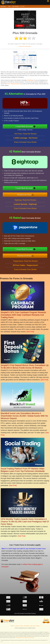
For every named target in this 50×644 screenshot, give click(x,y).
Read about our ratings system (25, 46)
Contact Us (17, 626)
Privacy (22, 626)
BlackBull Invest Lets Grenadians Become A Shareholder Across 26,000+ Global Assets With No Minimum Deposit (24, 416)
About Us (12, 626)
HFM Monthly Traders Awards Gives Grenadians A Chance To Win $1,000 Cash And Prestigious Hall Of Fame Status (25, 522)
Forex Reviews (16, 6)
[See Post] (30, 332)
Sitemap (38, 626)
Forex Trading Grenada (13, 84)
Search (34, 626)
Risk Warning (26, 626)
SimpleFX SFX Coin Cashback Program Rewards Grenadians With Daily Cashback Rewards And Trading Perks (23, 315)
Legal (31, 626)
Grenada (4, 6)
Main (9, 6)
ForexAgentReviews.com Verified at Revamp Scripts (25, 637)
